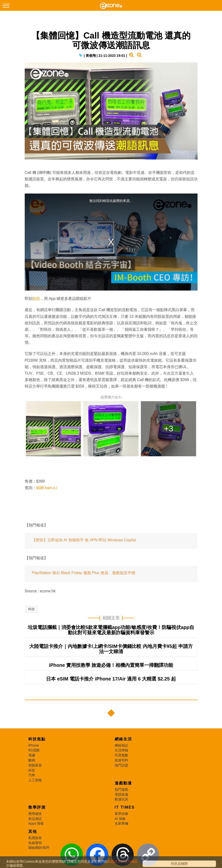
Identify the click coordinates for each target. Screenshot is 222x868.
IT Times (125, 813)
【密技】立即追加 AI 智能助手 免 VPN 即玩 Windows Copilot (84, 540)
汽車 (32, 780)
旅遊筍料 (121, 765)
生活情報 (121, 755)
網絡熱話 (121, 751)
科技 (31, 609)
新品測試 (35, 824)
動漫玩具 (121, 805)
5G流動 (34, 755)
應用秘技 (35, 819)
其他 (33, 837)
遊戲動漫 (123, 788)
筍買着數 (121, 760)
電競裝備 (121, 800)
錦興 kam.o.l (47, 488)
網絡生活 (123, 744)
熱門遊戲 (121, 795)
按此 (36, 299)
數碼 (32, 765)
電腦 (32, 760)
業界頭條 (121, 819)
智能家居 (35, 771)
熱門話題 (121, 771)
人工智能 (35, 785)
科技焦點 (37, 744)
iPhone (34, 751)
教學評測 (37, 813)
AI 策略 (120, 824)
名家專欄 (121, 829)
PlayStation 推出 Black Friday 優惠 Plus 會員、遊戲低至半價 (84, 573)
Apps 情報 (36, 829)
